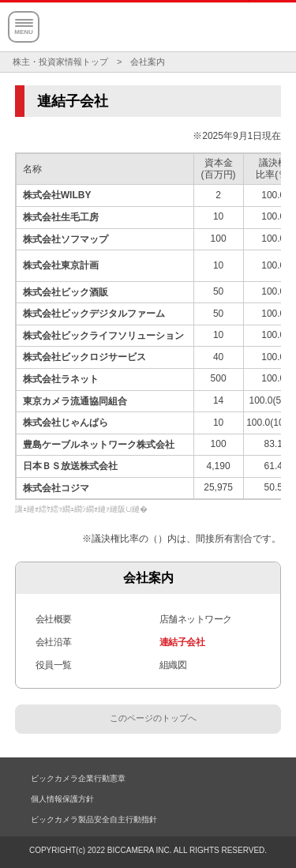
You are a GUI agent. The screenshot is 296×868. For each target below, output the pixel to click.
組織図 (173, 665)
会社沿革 (54, 642)
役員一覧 (54, 665)
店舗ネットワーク (196, 619)
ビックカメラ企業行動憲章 (78, 778)
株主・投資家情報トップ (60, 62)
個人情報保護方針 (62, 799)
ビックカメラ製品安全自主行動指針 (94, 819)
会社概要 (54, 619)
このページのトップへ (153, 718)
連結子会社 (182, 642)
